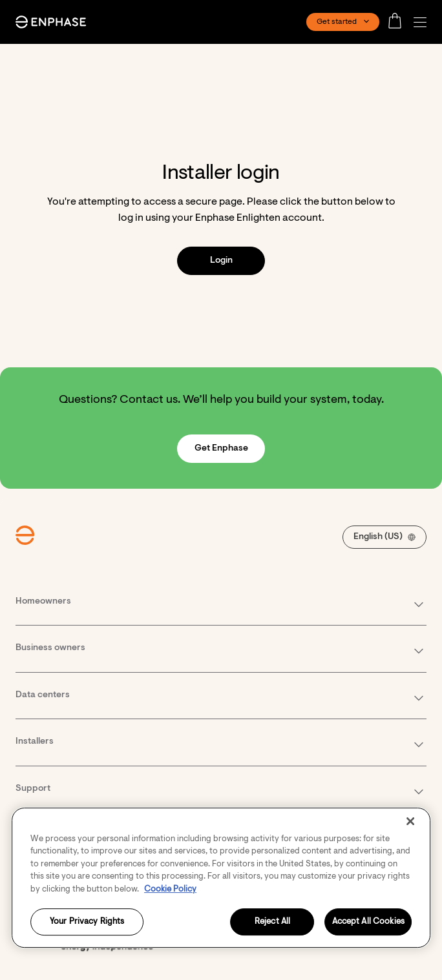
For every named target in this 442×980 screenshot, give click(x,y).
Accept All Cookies (368, 922)
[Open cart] (399, 22)
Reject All (272, 922)
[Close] (410, 821)
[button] (423, 22)
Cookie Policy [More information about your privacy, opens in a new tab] (170, 889)
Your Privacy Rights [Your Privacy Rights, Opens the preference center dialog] (87, 922)
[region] (221, 878)
